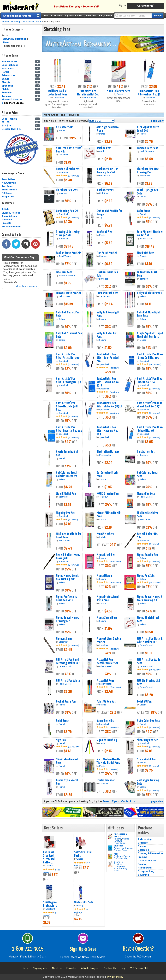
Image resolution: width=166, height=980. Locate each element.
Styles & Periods (11, 213)
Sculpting (143, 875)
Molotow (63, 193)
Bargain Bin (105, 16)
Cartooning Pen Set (67, 211)
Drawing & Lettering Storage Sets (68, 234)
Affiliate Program (90, 968)
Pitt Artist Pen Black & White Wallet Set (150, 640)
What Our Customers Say (19, 257)
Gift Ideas (7, 193)
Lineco (80, 859)
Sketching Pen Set (147, 740)
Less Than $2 (9, 119)
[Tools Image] (110, 864)
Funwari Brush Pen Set (68, 293)
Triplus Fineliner (106, 780)
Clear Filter (28, 39)
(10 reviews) (155, 364)
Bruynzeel (104, 279)
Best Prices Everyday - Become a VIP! (77, 7)
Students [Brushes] (118, 846)
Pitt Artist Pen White (68, 681)
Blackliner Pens (105, 190)
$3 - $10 (6, 126)
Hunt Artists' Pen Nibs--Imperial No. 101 (69, 429)
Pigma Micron (104, 576)
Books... (126, 850)
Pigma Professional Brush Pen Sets (67, 599)
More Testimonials (26, 286)
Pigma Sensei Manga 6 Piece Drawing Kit (150, 599)
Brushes (128, 848)
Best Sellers (9, 179)
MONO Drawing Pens (108, 494)
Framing (142, 857)
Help (123, 968)
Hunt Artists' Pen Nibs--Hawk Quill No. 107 (150, 405)
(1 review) (73, 416)
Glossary (7, 220)
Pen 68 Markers (105, 534)
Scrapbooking (120, 868)
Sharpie (6, 82)
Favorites (91, 16)
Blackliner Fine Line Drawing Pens (148, 171)
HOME (6, 22)
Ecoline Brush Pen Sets (69, 253)
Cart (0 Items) (146, 6)
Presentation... (120, 843)
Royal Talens (65, 256)
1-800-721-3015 (28, 949)
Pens (39, 22)
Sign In (122, 6)
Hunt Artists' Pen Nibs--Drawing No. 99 (68, 380)
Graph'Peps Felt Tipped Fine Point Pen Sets (150, 335)
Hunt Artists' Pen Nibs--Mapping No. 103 (107, 431)
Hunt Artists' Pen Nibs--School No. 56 (149, 93)
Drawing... (125, 858)
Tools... (117, 871)
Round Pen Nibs (105, 721)
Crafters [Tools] (118, 862)
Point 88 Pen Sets (107, 702)
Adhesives (119, 848)
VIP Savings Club (139, 968)
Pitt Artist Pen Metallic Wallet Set (88, 93)
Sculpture (118, 856)
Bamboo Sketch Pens (68, 169)
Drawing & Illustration (23, 22)
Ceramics (143, 850)
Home (25, 968)
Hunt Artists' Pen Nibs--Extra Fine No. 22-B (108, 382)
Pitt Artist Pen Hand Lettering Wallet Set (68, 661)
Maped (143, 340)
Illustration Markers (108, 452)
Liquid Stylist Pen (66, 494)
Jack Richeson (10, 65)
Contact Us (128, 801)
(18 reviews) (155, 582)
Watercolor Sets (84, 902)
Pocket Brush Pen (66, 702)
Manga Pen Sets (146, 494)
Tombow (7, 96)
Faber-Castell (9, 62)
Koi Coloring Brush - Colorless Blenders (67, 474)
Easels (127, 856)
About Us (57, 968)
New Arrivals (9, 183)
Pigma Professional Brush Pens (108, 599)
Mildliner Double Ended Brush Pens (57, 93)
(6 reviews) (155, 217)
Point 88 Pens (145, 702)
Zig (101, 217)
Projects (6, 223)
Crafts (117, 858)
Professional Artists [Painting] (121, 835)
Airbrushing (145, 839)
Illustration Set (146, 452)
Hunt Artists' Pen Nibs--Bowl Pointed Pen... (108, 358)
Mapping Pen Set (65, 513)
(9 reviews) (81, 911)
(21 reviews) (115, 561)
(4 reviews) (74, 364)
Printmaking (119, 866)
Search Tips (110, 801)
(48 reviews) (115, 582)
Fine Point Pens (146, 253)
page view (157, 121)
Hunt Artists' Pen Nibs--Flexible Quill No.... (67, 406)
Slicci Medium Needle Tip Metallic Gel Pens (108, 761)
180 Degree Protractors (50, 904)
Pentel (5, 72)
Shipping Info (40, 968)
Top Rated (7, 186)
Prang (80, 905)
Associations (9, 216)
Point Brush (62, 721)
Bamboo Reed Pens (148, 148)
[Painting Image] (110, 836)
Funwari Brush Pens (107, 293)
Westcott (50, 909)
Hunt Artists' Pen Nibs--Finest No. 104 (150, 380)
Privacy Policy (115, 977)
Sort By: (83, 121)
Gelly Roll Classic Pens (149, 293)
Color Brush (144, 211)
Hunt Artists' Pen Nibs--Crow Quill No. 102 (150, 356)
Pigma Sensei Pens (107, 618)
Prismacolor (9, 75)
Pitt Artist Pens (105, 681)
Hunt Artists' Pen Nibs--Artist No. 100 (68, 356)
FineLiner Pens (64, 272)
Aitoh (102, 151)
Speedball (7, 86)
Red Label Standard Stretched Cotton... (49, 857)
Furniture (118, 841)
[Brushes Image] (110, 848)
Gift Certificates (53, 16)
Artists (5, 209)
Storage (117, 850)
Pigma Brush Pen (106, 555)
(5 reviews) (155, 561)
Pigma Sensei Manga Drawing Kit (68, 619)
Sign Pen (61, 740)
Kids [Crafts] (116, 854)
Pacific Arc (8, 69)
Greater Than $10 (11, 129)
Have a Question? (138, 949)
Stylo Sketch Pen (147, 759)
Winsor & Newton (12, 100)
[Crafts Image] (110, 856)
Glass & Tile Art (147, 861)
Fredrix (49, 866)
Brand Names (9, 190)
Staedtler (7, 93)
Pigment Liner (64, 639)
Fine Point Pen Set (107, 253)
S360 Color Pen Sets (119, 91)
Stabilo (6, 89)
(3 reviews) (74, 217)
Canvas (126, 839)
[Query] (133, 15)
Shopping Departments (17, 16)
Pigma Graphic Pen (147, 555)
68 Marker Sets (65, 127)
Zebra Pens (59, 98)
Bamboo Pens (104, 148)
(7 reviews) (74, 437)
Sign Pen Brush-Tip (107, 740)
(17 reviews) (82, 864)
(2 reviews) (74, 176)
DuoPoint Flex (104, 232)
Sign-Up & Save (74, 16)
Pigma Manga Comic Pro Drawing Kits (67, 578)
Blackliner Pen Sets (67, 190)
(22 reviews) (74, 747)
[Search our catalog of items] (157, 16)
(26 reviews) (115, 687)
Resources (8, 203)
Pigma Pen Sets (146, 576)
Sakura (6, 79)
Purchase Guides (11, 227)
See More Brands (14, 103)
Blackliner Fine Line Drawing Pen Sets (107, 171)
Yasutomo (64, 172)
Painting (118, 839)
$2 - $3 (6, 122)
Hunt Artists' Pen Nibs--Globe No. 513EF (109, 405)
